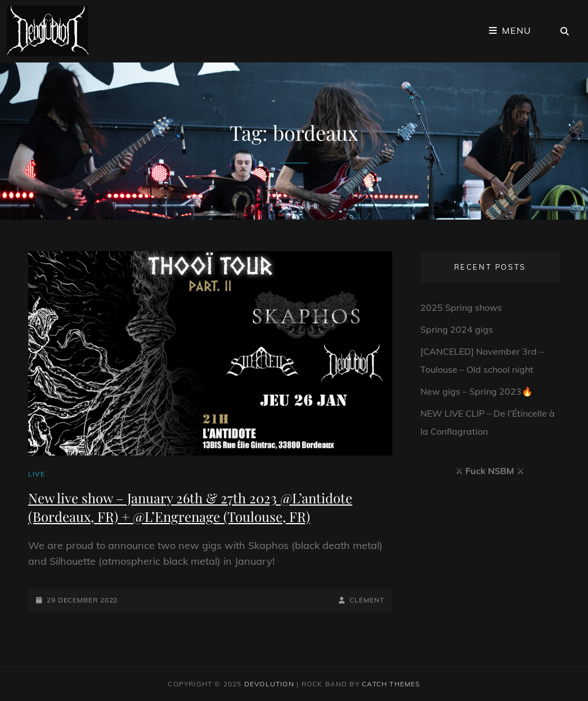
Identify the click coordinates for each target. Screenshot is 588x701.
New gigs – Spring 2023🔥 (477, 391)
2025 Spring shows (461, 307)
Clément (367, 600)
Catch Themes (391, 684)
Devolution (269, 684)
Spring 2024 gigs (457, 329)
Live (37, 474)
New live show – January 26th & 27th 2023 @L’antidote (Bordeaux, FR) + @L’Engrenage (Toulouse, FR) (190, 507)
